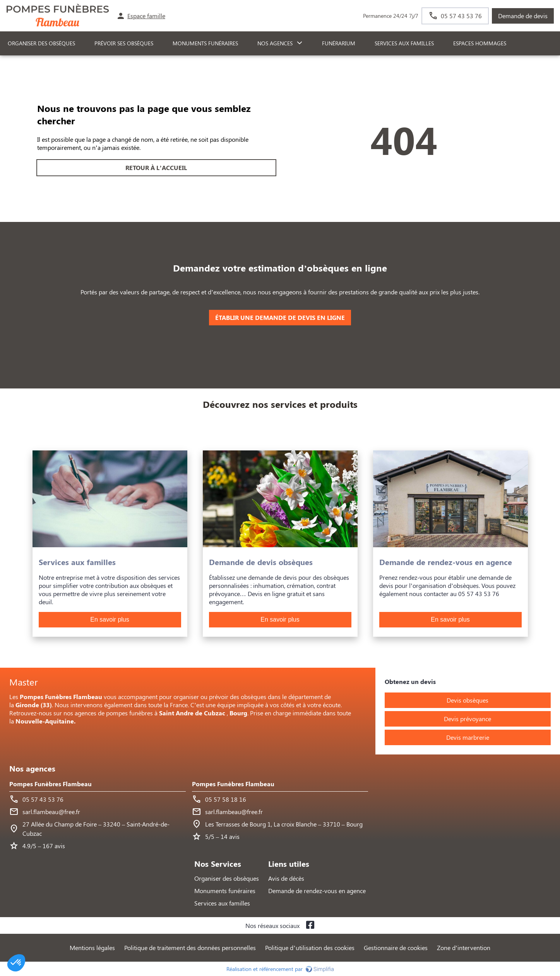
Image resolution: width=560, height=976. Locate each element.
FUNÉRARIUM (339, 43)
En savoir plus (110, 619)
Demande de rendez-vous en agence (317, 891)
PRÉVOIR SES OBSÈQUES (124, 43)
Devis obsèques (468, 700)
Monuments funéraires (205, 43)
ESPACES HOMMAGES (480, 43)
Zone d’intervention (464, 948)
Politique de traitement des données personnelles (190, 948)
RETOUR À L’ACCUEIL (156, 168)
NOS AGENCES (275, 43)
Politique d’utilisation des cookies (310, 948)
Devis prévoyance (468, 719)
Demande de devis (523, 16)
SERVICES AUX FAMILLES (404, 43)
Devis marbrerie (468, 737)
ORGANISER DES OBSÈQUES (41, 43)
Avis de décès (286, 878)
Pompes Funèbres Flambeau (51, 784)
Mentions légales (92, 948)
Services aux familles (222, 903)
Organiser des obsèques (227, 878)
